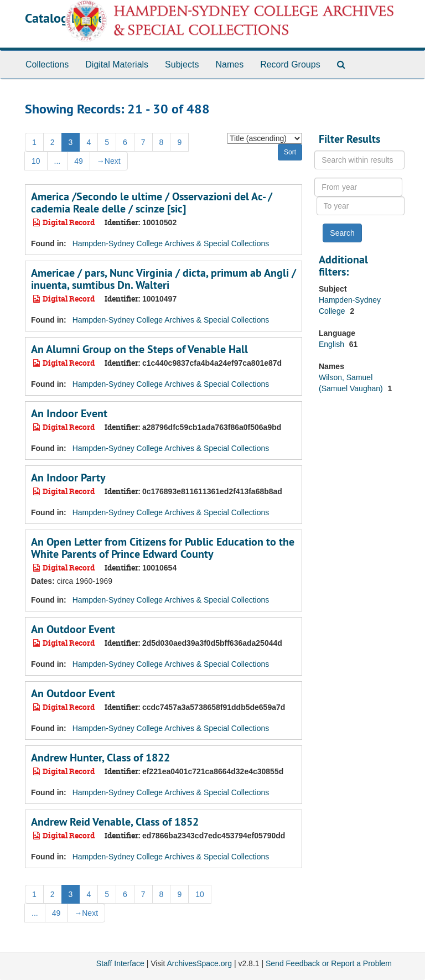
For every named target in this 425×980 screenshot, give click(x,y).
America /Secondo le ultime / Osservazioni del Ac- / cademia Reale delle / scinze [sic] (152, 203)
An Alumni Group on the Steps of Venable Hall (139, 349)
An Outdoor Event (73, 629)
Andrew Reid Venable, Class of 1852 (115, 822)
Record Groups (290, 64)
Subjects (182, 64)
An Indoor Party (68, 478)
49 (79, 161)
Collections (47, 64)
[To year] (361, 206)
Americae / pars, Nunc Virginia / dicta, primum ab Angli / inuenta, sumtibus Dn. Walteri (164, 279)
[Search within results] (359, 160)
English (333, 344)
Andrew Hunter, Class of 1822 (100, 758)
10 (36, 161)
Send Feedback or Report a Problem (329, 963)
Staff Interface (120, 963)
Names (229, 64)
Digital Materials (117, 64)
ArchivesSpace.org (199, 963)
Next (109, 161)
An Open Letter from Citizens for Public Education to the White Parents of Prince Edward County (163, 548)
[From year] (358, 187)
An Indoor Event (69, 413)
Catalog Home (65, 18)
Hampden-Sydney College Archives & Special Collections (171, 243)
